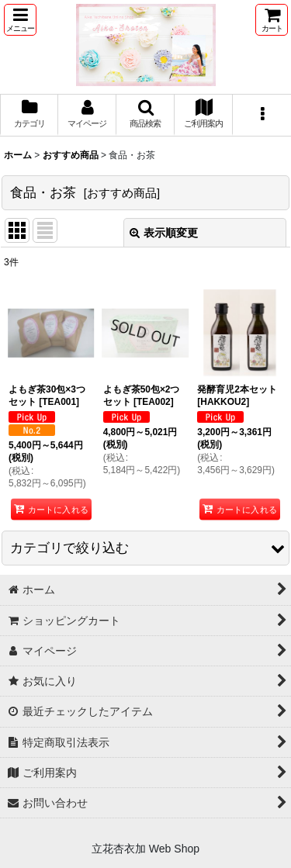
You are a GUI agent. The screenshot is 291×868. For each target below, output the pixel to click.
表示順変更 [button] (164, 233)
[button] (20, 20)
